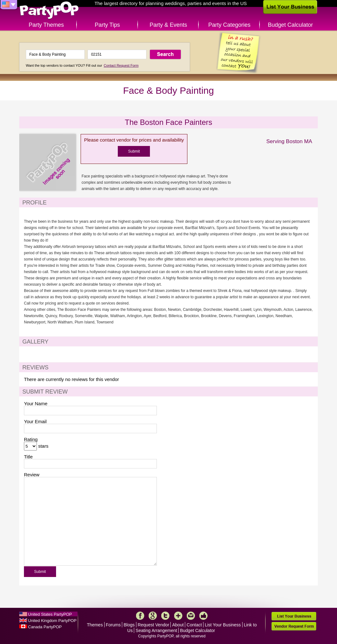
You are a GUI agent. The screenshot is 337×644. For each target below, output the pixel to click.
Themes (95, 625)
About (178, 625)
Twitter (165, 616)
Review (32, 475)
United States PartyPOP (50, 614)
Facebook (140, 616)
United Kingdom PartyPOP (52, 621)
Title (28, 457)
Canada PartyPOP (45, 627)
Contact (194, 625)
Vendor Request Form (294, 626)
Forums (113, 625)
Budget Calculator (291, 25)
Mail (191, 616)
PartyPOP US (49, 11)
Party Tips (107, 25)
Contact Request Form (121, 65)
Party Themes (46, 25)
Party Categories (229, 25)
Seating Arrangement (157, 630)
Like (203, 616)
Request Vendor (153, 625)
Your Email (35, 421)
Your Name (36, 403)
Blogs (129, 625)
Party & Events (168, 25)
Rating (31, 439)
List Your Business (223, 625)
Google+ (153, 616)
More (178, 616)
